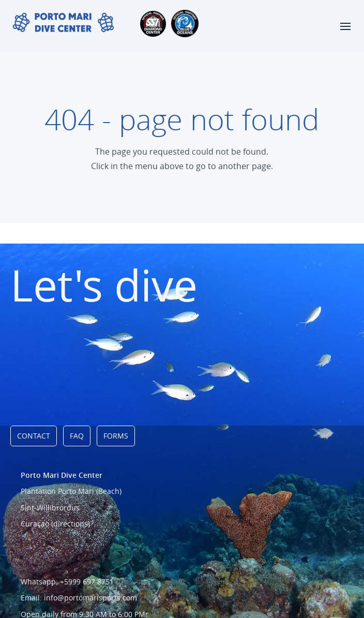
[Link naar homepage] (63, 23)
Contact (34, 436)
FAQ (77, 436)
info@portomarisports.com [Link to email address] (90, 598)
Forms (116, 436)
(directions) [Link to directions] (71, 524)
